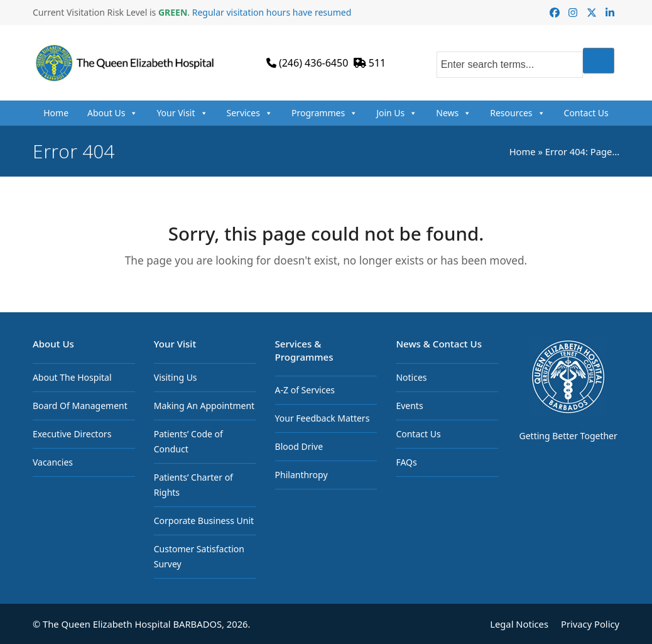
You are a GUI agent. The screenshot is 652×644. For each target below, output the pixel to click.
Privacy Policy (590, 624)
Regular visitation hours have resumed (272, 12)
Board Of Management (80, 406)
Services (250, 113)
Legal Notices (519, 624)
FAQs (406, 462)
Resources (517, 113)
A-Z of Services (305, 390)
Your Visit (182, 113)
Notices (411, 377)
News (454, 113)
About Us (112, 113)
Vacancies (53, 462)
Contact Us (586, 113)
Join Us (397, 113)
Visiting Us (176, 377)
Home (56, 113)
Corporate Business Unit (204, 521)
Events (409, 406)
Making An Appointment (204, 406)
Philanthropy (302, 475)
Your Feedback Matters (323, 418)
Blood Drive (299, 446)
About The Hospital (72, 377)
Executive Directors (72, 434)
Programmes (324, 113)
